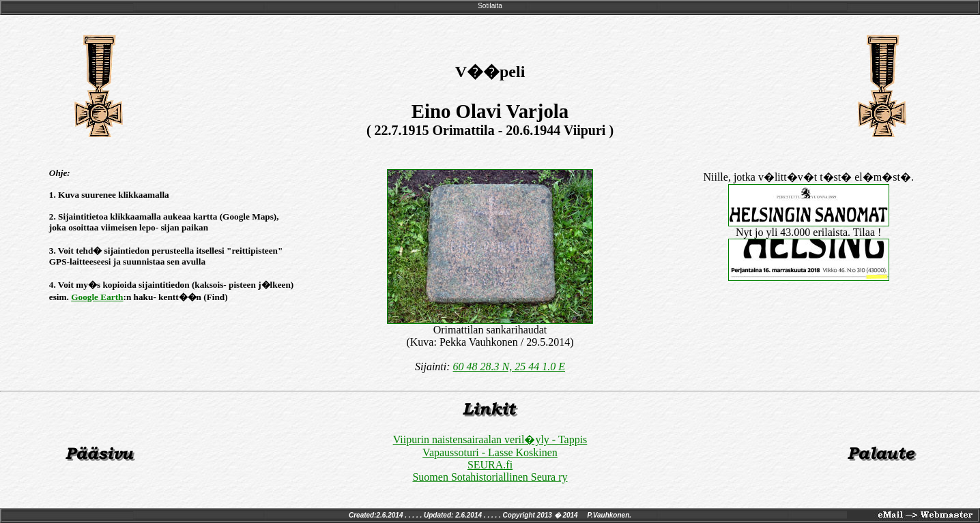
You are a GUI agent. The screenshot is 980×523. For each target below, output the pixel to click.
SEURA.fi (490, 465)
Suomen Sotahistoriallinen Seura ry (490, 477)
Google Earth (97, 297)
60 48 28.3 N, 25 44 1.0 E (509, 367)
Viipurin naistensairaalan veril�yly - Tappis (490, 439)
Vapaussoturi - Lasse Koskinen (490, 452)
